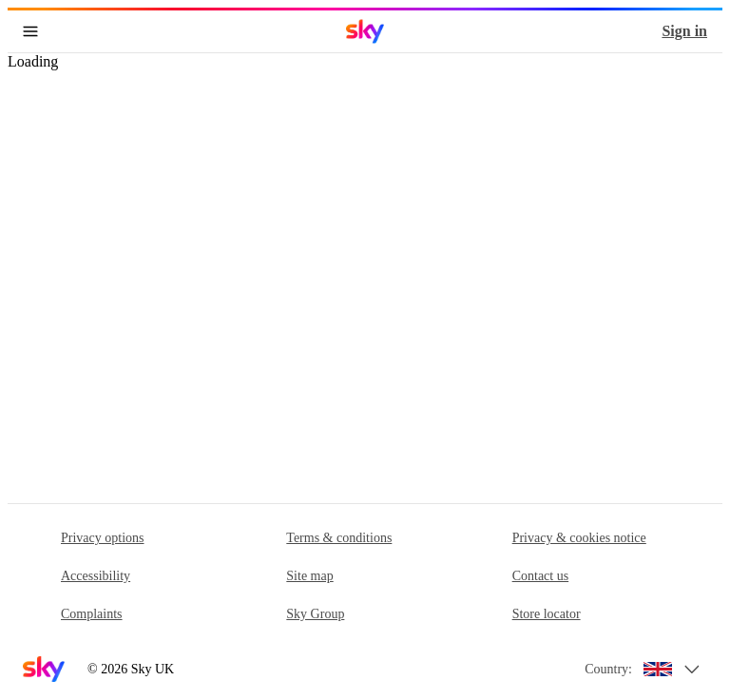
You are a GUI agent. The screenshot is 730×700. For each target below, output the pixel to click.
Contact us (541, 576)
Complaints (92, 614)
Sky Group (315, 614)
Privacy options (103, 538)
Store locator (547, 614)
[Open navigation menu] (30, 31)
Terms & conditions (339, 538)
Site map (309, 576)
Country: (608, 669)
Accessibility (96, 576)
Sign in (684, 31)
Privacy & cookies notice (579, 538)
